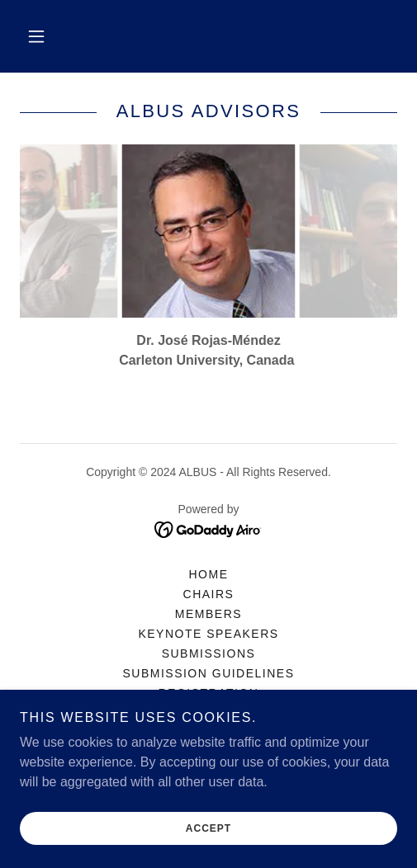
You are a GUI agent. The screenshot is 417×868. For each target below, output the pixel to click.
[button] (36, 36)
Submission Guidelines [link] (208, 673)
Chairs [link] (209, 594)
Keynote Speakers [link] (208, 634)
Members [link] (208, 614)
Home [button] (209, 574)
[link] (208, 529)
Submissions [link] (209, 653)
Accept (208, 828)
